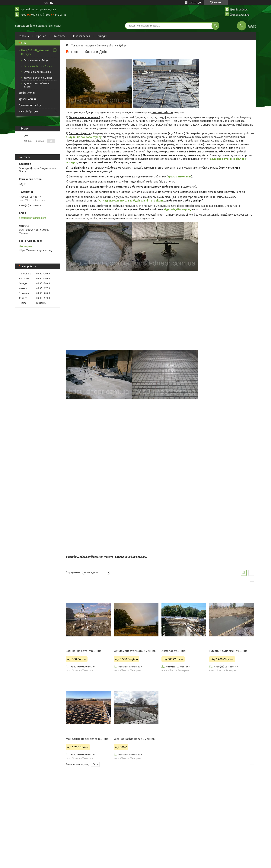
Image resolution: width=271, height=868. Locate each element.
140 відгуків (196, 3)
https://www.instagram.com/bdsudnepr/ (38, 250)
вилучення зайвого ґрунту (84, 137)
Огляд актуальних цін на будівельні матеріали (131, 201)
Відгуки (102, 36)
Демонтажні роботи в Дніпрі (37, 85)
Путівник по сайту (30, 105)
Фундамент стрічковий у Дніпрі (135, 651)
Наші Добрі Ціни (29, 111)
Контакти (59, 36)
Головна (24, 36)
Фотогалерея (81, 36)
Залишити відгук (240, 14)
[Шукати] (215, 26)
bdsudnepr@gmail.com (32, 218)
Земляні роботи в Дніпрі (38, 78)
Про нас (41, 36)
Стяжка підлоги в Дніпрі (38, 72)
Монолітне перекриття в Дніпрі (88, 739)
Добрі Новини (27, 99)
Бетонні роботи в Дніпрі (38, 66)
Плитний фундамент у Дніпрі (229, 651)
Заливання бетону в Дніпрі (84, 651)
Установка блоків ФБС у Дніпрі (135, 739)
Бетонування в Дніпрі (36, 60)
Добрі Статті (27, 93)
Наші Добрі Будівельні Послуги (35, 52)
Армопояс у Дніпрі (174, 651)
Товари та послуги (83, 45)
